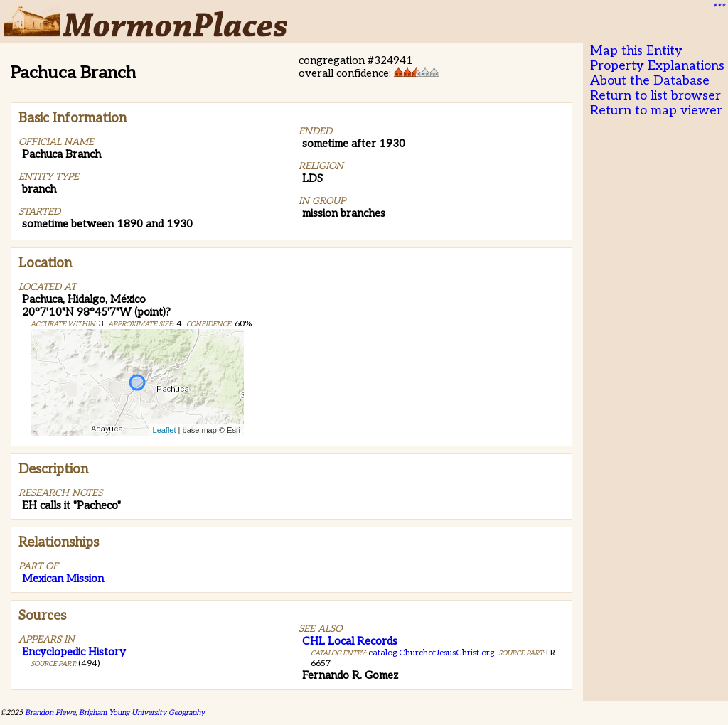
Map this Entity (636, 51)
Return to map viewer (656, 111)
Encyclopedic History (74, 652)
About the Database (650, 81)
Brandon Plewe (50, 713)
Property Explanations (657, 66)
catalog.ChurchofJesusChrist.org (431, 653)
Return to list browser (655, 96)
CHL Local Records (350, 641)
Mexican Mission (63, 579)
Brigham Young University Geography (142, 713)
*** (718, 8)
